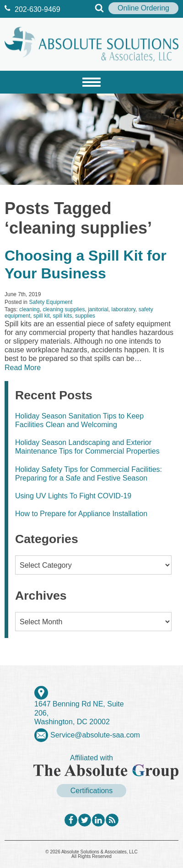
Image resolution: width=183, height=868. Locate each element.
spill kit (42, 316)
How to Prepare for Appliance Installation (81, 514)
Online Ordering (143, 8)
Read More (23, 368)
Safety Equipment (51, 302)
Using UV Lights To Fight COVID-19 (73, 496)
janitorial (98, 309)
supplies (85, 316)
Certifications (91, 791)
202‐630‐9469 (32, 9)
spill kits (62, 316)
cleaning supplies (64, 309)
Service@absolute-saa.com (95, 735)
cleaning (30, 309)
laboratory (124, 309)
